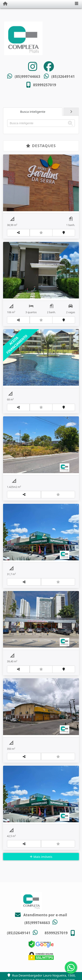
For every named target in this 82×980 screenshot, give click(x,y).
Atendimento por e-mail (41, 915)
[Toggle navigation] (77, 4)
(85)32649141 (63, 77)
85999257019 (45, 85)
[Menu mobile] (4, 4)
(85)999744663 (28, 77)
